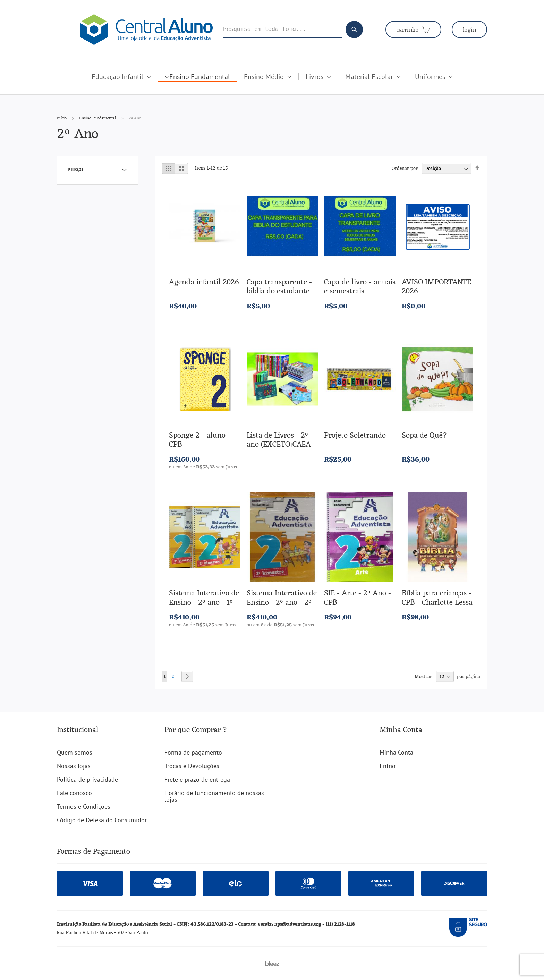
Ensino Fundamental (98, 118)
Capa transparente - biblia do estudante (279, 287)
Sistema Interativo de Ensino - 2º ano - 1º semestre (204, 603)
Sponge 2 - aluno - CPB (200, 440)
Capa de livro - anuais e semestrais (360, 287)
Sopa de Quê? (424, 436)
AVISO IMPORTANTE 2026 (436, 287)
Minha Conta (396, 752)
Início (62, 118)
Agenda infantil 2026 (204, 282)
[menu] (272, 83)
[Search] (354, 29)
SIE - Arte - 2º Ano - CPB (358, 598)
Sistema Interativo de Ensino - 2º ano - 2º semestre (282, 603)
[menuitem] (121, 77)
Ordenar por (405, 169)
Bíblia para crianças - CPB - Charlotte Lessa (437, 598)
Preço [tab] (75, 169)
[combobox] (283, 30)
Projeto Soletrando (355, 436)
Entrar (388, 766)
